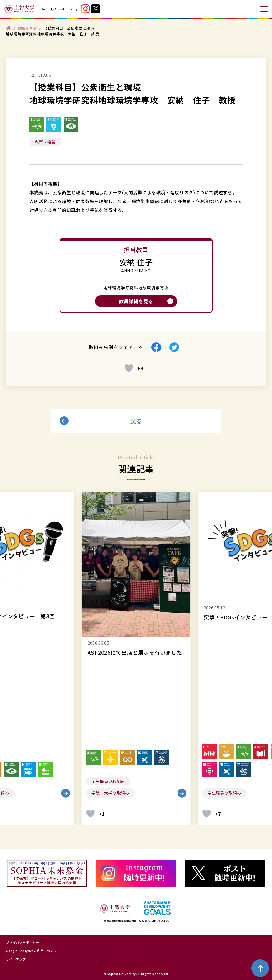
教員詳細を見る (136, 301)
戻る (136, 421)
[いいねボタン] (129, 368)
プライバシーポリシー (22, 942)
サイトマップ (16, 959)
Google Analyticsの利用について (31, 951)
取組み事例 (27, 28)
